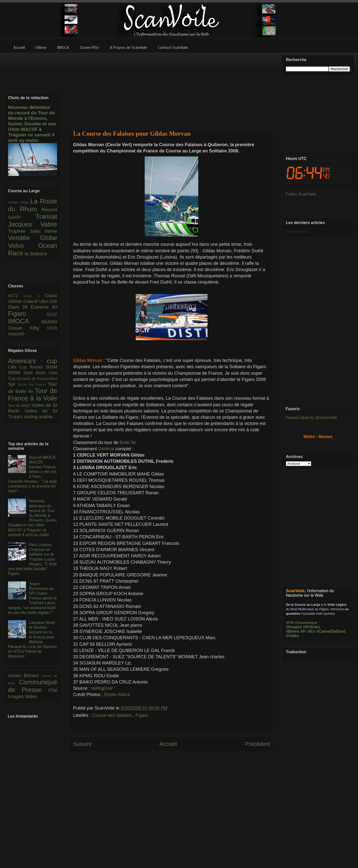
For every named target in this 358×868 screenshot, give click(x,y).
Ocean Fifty (27, 328)
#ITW (290, 623)
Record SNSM (43, 367)
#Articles (312, 627)
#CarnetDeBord (331, 631)
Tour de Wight (20, 405)
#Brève (293, 631)
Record (49, 210)
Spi (13, 384)
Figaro (142, 715)
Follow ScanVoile (301, 194)
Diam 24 (19, 307)
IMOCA (25, 321)
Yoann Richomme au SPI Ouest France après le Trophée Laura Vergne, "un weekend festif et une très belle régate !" (32, 598)
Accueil (168, 744)
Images (17, 696)
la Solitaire (36, 254)
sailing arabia (38, 417)
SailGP (22, 217)
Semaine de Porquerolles (37, 379)
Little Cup (19, 367)
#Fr (304, 631)
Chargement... (299, 231)
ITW (53, 690)
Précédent (258, 744)
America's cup (33, 361)
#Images (294, 627)
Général (106, 449)
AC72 (16, 296)
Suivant (82, 744)
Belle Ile (128, 443)
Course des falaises (113, 715)
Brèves (33, 675)
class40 (16, 334)
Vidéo (31, 696)
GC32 (52, 314)
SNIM (16, 373)
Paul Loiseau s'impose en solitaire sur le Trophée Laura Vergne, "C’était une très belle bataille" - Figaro (32, 559)
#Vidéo (292, 636)
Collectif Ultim (36, 301)
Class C (34, 296)
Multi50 (49, 322)
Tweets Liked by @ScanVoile (312, 418)
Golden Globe (19, 202)
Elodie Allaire (117, 695)
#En (311, 631)
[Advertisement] (172, 88)
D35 (53, 301)
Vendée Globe (33, 238)
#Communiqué (306, 623)
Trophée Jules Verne (33, 231)
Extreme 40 (44, 307)
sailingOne (102, 688)
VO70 (52, 328)
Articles (16, 676)
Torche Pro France (32, 385)
